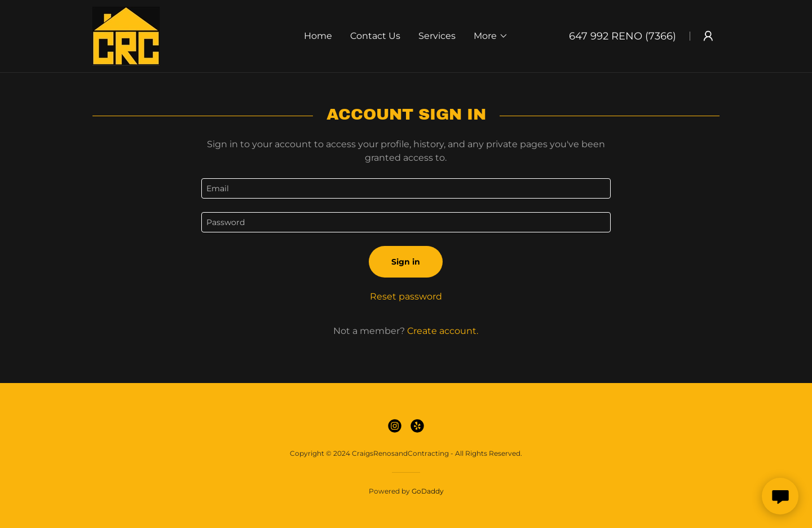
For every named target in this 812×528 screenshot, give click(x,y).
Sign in (406, 262)
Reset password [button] (406, 296)
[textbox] (406, 188)
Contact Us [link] (375, 36)
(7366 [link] (659, 36)
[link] (126, 35)
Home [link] (318, 36)
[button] (491, 36)
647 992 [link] (589, 36)
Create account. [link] (443, 331)
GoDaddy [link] (428, 491)
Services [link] (437, 36)
